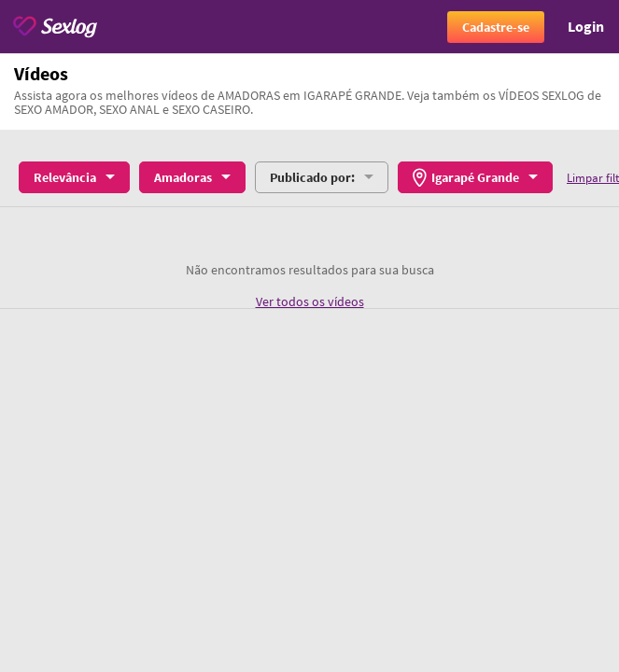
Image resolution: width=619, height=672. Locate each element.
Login (586, 26)
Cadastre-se (496, 27)
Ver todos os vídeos (310, 301)
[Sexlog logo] (55, 27)
